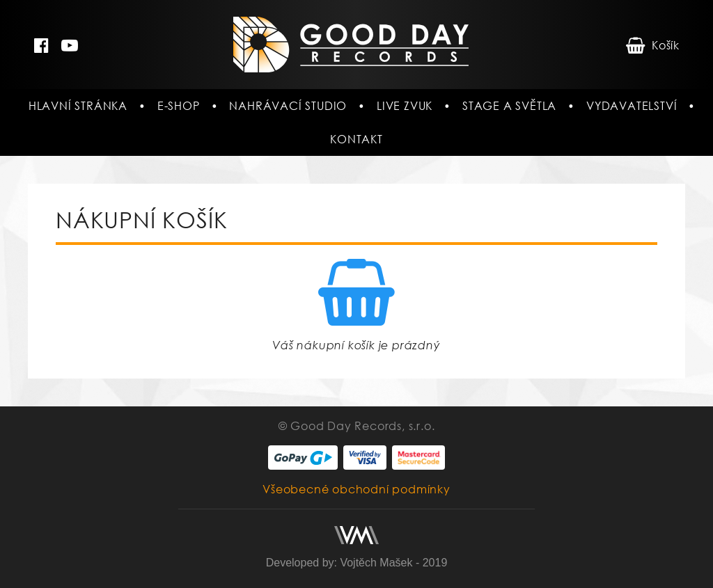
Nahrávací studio (288, 106)
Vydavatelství (632, 106)
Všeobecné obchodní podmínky (356, 489)
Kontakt (356, 139)
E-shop (179, 106)
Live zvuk (405, 106)
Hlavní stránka (78, 106)
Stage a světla (509, 106)
